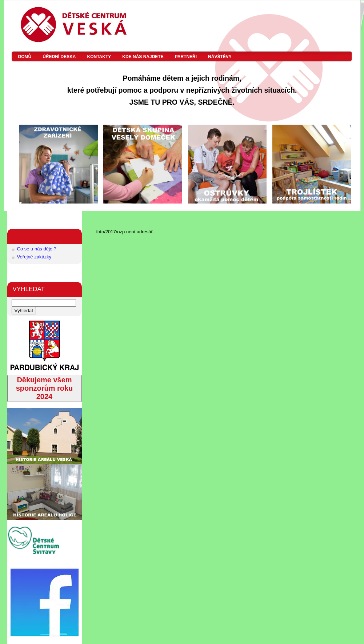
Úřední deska (59, 57)
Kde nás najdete (143, 57)
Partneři (186, 57)
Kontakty (99, 57)
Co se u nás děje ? (37, 249)
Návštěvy (220, 57)
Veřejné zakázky (34, 257)
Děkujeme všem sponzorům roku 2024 (45, 388)
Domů (25, 57)
